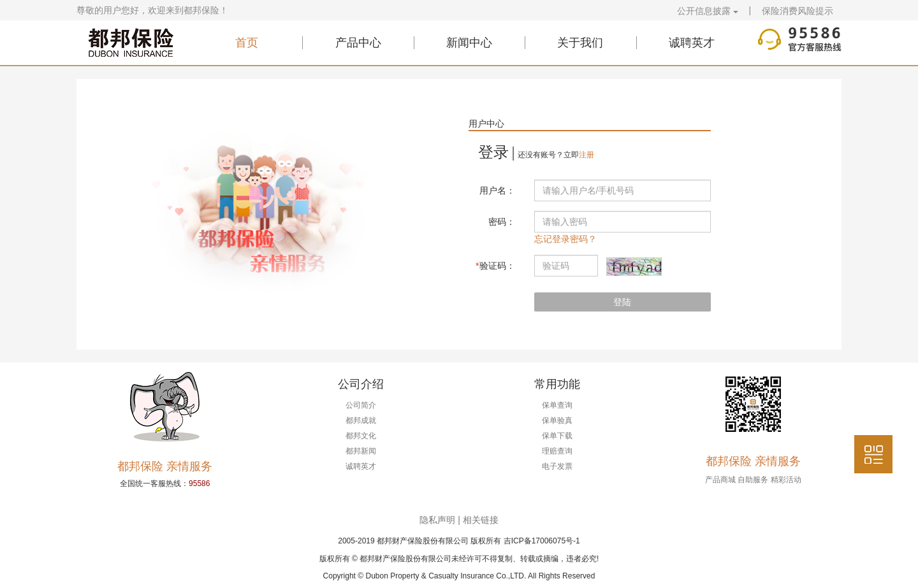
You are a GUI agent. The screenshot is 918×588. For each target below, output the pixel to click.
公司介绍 (361, 384)
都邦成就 (361, 420)
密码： (502, 222)
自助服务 (753, 480)
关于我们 (580, 43)
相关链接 (481, 520)
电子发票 (557, 466)
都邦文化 (361, 436)
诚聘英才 (692, 43)
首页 (247, 43)
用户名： (497, 190)
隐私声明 (437, 520)
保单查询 (557, 405)
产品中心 (358, 43)
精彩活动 (786, 480)
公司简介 (361, 405)
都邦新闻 (361, 451)
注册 (586, 155)
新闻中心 (469, 43)
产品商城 (720, 480)
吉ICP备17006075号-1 (542, 541)
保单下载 (557, 436)
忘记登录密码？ (565, 239)
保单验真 (557, 420)
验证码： (495, 266)
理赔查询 (557, 451)
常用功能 (557, 384)
